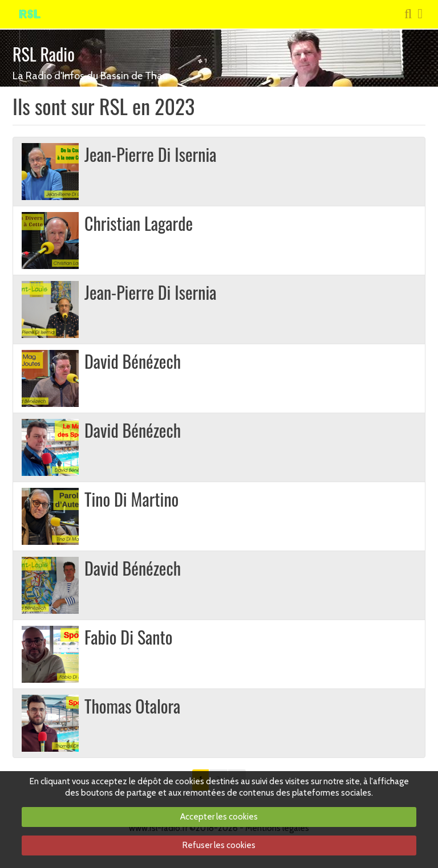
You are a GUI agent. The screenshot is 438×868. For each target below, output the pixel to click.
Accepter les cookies (219, 817)
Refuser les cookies (219, 845)
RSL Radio (44, 54)
